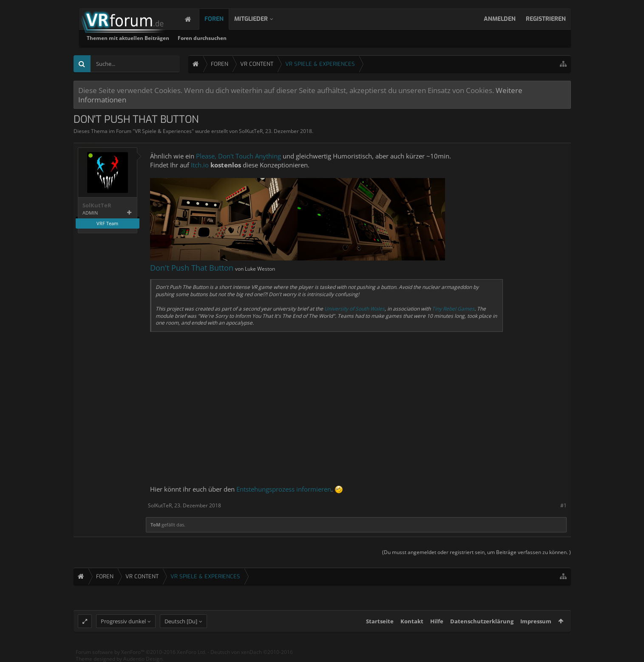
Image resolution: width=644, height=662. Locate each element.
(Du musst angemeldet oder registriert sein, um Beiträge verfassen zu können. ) (477, 552)
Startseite (380, 621)
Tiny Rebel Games (453, 309)
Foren (223, 19)
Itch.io (200, 165)
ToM (155, 525)
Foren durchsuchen (311, 38)
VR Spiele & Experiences (163, 131)
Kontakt (412, 621)
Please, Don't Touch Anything (238, 156)
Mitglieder (260, 19)
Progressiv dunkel (123, 621)
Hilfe (437, 621)
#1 (563, 505)
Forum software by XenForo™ (141, 652)
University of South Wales (355, 309)
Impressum (536, 621)
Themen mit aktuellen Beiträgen (237, 38)
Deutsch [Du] (181, 621)
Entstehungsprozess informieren (284, 489)
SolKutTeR (251, 131)
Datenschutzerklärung (482, 621)
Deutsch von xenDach (252, 652)
